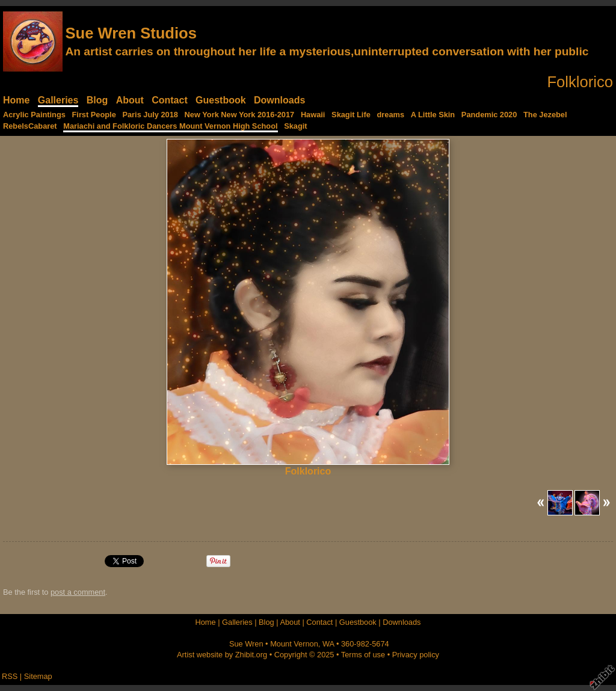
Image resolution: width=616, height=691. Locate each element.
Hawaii (313, 115)
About (130, 100)
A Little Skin (433, 115)
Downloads (279, 100)
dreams (390, 115)
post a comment (78, 592)
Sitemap (38, 676)
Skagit (295, 126)
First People (94, 115)
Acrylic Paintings (34, 115)
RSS (10, 676)
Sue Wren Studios (131, 33)
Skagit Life (351, 115)
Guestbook (221, 100)
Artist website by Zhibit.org (222, 655)
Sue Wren (246, 644)
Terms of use (363, 655)
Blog (97, 100)
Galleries (58, 100)
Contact (170, 100)
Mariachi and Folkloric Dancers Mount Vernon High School (170, 126)
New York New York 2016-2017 (240, 115)
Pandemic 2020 (489, 115)
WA (328, 644)
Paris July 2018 (150, 115)
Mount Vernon (294, 644)
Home (16, 100)
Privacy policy (416, 655)
